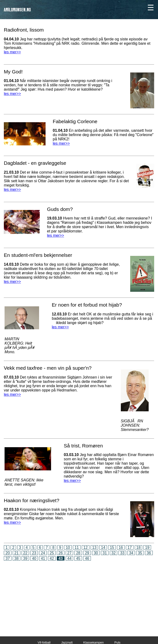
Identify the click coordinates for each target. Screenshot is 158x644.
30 (96, 553)
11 (77, 548)
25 (52, 553)
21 (17, 553)
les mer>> (12, 52)
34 (131, 553)
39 (25, 559)
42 (52, 559)
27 (70, 553)
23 (34, 553)
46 (87, 559)
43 (61, 559)
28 (78, 553)
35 (140, 553)
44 (70, 559)
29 (87, 553)
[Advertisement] (79, 595)
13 (94, 548)
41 (43, 559)
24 (43, 553)
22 (25, 553)
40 (34, 559)
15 (112, 548)
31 (105, 553)
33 (122, 553)
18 (139, 548)
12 (86, 548)
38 (17, 559)
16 (121, 548)
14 (103, 548)
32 (114, 553)
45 (78, 559)
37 (8, 559)
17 (130, 548)
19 (147, 548)
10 (68, 548)
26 (61, 553)
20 (8, 553)
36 (149, 553)
